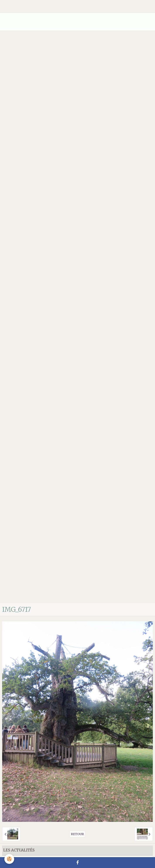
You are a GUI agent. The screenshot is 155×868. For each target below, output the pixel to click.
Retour (77, 834)
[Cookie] (9, 859)
